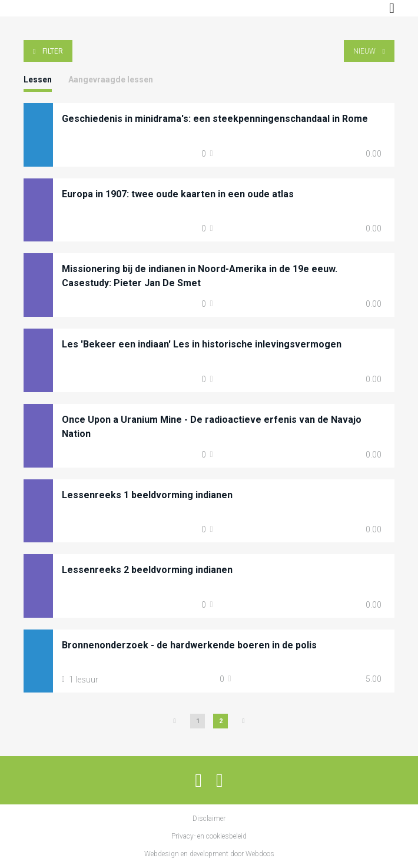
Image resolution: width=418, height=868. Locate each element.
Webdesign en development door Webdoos (209, 854)
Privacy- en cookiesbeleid (209, 836)
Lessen (38, 79)
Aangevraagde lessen (111, 79)
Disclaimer (209, 819)
